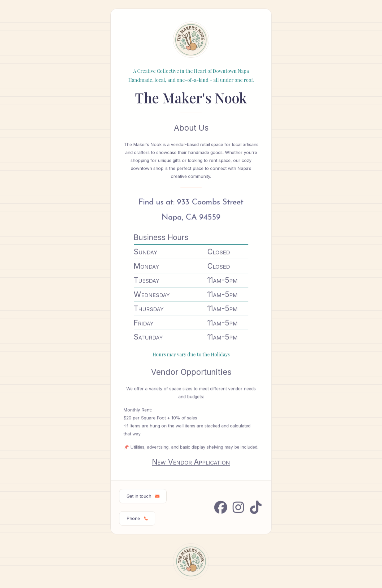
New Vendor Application (191, 462)
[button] (143, 496)
